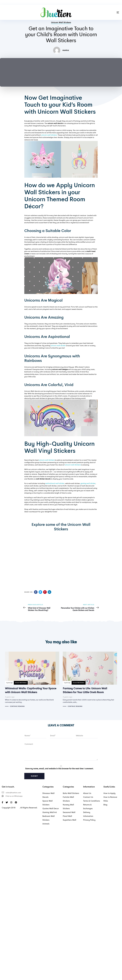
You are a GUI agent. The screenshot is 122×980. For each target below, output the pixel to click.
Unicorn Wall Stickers (61, 22)
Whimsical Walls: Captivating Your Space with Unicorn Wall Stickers (32, 680)
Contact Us (88, 797)
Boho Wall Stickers (71, 793)
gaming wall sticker (88, 483)
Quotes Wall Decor (51, 808)
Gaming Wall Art (50, 812)
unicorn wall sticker (58, 346)
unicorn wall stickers (47, 460)
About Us (87, 793)
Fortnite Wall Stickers (68, 799)
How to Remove (110, 797)
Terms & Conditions (91, 801)
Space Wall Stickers (47, 803)
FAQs (106, 801)
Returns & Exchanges (88, 807)
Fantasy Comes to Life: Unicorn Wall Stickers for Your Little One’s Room (90, 680)
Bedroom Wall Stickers (48, 818)
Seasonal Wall (69, 812)
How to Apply (109, 793)
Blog (105, 805)
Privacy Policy (89, 820)
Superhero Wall (69, 820)
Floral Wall (67, 816)
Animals (46, 824)
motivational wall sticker (55, 483)
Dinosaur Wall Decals (48, 795)
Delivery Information (88, 814)
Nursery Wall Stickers (68, 807)
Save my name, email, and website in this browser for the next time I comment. (59, 769)
